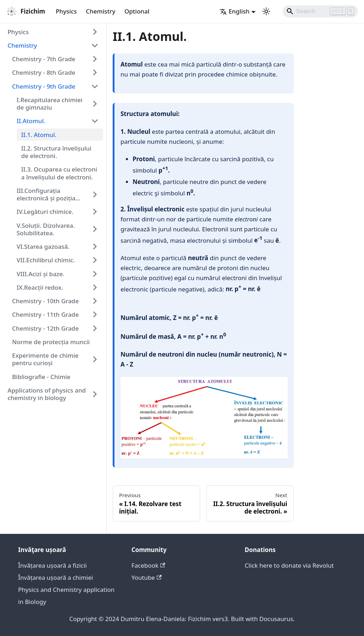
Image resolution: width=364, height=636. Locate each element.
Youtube (147, 577)
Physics (66, 11)
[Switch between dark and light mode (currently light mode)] (266, 11)
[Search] (320, 11)
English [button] (235, 11)
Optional (137, 11)
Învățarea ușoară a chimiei (56, 577)
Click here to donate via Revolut (289, 565)
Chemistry (101, 11)
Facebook (148, 565)
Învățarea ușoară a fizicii (52, 565)
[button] (53, 32)
